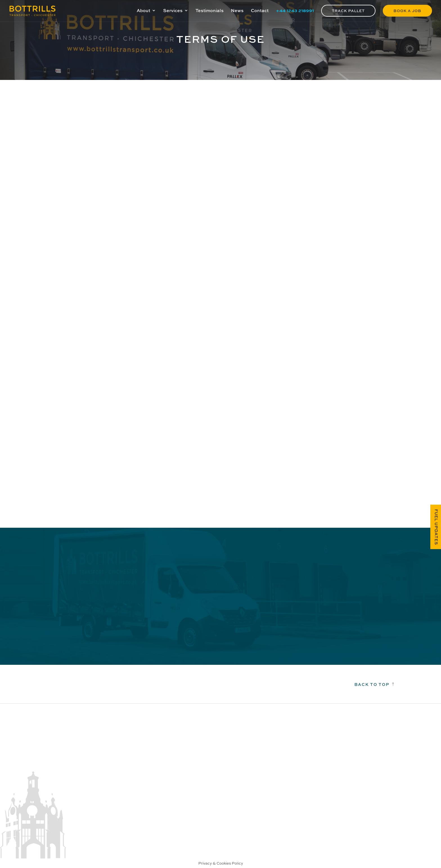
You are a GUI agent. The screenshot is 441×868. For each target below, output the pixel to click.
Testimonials (210, 11)
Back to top (372, 684)
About (143, 11)
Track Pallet (348, 11)
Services (173, 11)
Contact (260, 11)
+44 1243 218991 (295, 11)
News (237, 11)
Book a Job (407, 11)
